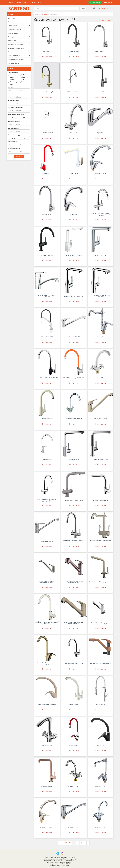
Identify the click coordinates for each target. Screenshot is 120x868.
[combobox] (19, 97)
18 (78, 845)
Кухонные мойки (19, 26)
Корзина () (108, 2)
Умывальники (12, 41)
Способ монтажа (13, 128)
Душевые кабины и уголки (19, 48)
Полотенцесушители (15, 29)
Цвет (10, 94)
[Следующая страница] (88, 845)
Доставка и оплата (21, 2)
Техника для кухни (19, 63)
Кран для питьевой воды (16, 114)
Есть (13, 118)
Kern (10, 84)
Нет (24, 118)
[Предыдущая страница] (59, 845)
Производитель (13, 72)
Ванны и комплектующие (19, 59)
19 (81, 845)
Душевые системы (14, 22)
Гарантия (33, 2)
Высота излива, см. (14, 149)
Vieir (22, 82)
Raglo (22, 77)
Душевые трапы (13, 52)
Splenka (23, 80)
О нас (40, 2)
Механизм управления (15, 108)
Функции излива (13, 101)
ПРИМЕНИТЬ (19, 157)
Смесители (19, 18)
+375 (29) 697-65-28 (103, 8)
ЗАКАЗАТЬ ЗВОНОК (95, 2)
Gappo (11, 77)
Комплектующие (19, 33)
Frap (10, 75)
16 (70, 845)
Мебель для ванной (19, 56)
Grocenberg (12, 82)
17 (74, 845)
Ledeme (23, 75)
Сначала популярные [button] (106, 20)
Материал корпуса (14, 121)
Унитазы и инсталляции (19, 44)
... (62, 845)
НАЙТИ (83, 9)
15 (66, 845)
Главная (10, 2)
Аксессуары (19, 37)
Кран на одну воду (14, 135)
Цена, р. (11, 87)
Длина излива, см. (14, 142)
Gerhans (11, 80)
